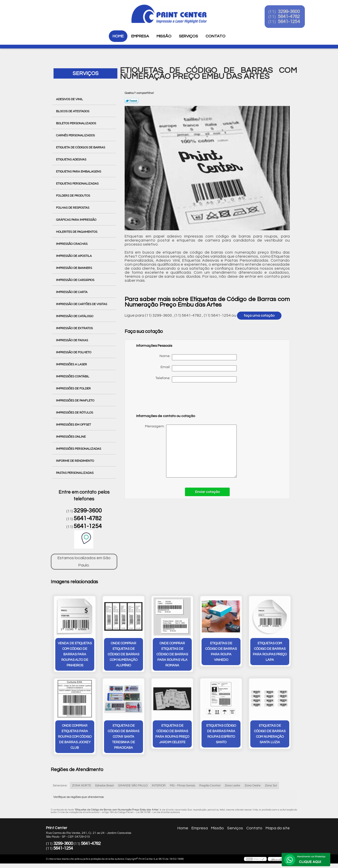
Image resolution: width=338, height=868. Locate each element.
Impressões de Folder (74, 388)
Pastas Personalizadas (75, 473)
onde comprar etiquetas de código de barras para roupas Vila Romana (172, 655)
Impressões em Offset (74, 425)
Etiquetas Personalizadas (78, 184)
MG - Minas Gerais (182, 786)
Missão (164, 36)
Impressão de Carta (72, 292)
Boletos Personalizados (76, 123)
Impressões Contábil (73, 376)
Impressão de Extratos (75, 328)
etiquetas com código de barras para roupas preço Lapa (270, 652)
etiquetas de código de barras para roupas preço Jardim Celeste (172, 734)
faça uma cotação (259, 316)
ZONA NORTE (81, 786)
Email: (199, 368)
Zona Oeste (253, 786)
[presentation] (168, 400)
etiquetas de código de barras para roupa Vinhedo (221, 652)
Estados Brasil (105, 786)
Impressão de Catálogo (75, 316)
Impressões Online (71, 437)
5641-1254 (293, 22)
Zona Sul (271, 786)
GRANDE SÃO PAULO (133, 786)
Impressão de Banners (74, 268)
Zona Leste (232, 786)
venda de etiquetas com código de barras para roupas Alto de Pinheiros (75, 655)
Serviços (188, 36)
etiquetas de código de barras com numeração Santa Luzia (270, 734)
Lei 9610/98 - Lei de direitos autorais (158, 813)
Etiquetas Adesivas (71, 159)
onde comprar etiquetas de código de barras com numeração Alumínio (124, 655)
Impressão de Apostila (74, 256)
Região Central (210, 786)
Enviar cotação (207, 492)
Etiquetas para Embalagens (79, 171)
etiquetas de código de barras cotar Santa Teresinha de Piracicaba (124, 737)
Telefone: (196, 379)
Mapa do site (278, 829)
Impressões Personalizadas (79, 449)
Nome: (198, 357)
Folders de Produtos (73, 196)
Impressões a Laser (72, 364)
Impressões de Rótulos (75, 413)
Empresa (140, 36)
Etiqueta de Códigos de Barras (81, 147)
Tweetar (132, 101)
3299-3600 (293, 12)
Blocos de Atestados (73, 111)
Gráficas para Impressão (77, 220)
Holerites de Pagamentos (77, 232)
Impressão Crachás (72, 244)
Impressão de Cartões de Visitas (82, 304)
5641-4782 (293, 17)
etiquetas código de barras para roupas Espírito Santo (221, 734)
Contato (215, 36)
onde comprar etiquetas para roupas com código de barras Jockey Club (75, 737)
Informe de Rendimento (75, 461)
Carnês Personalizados (76, 135)
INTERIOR (159, 786)
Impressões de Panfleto (76, 400)
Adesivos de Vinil (70, 99)
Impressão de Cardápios (76, 280)
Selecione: (60, 786)
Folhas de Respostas (73, 208)
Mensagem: (186, 451)
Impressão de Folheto (74, 352)
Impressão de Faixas (72, 340)
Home (118, 36)
